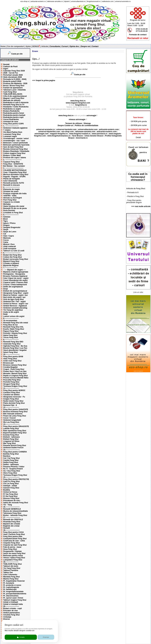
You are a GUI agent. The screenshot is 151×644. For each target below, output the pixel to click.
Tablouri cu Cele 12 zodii (14, 251)
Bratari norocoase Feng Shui (16, 259)
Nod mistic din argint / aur (14, 297)
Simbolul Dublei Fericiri (13, 448)
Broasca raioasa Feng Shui (15, 365)
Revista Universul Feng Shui (15, 149)
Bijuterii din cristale (12, 524)
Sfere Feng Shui (10, 473)
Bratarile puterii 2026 (12, 81)
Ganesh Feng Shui (11, 488)
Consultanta (55, 46)
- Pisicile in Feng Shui (135, 196)
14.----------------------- (11, 450)
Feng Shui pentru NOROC (14, 390)
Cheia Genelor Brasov (94, 136)
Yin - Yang (7, 505)
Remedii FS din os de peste (15, 208)
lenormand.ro (82, 138)
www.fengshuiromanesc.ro (59, 136)
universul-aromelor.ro (123, 1)
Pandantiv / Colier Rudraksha (16, 107)
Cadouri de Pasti (10, 67)
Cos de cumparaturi (15, 46)
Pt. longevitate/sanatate (13, 592)
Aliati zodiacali (9, 246)
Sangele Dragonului (12, 227)
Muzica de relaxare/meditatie (15, 511)
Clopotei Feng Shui (11, 543)
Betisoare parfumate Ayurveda (16, 145)
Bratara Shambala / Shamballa (16, 151)
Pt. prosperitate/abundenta (15, 594)
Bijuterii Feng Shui (11, 261)
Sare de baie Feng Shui (13, 147)
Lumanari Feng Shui (12, 134)
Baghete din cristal (11, 526)
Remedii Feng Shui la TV (14, 105)
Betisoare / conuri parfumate (15, 143)
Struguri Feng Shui (11, 384)
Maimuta (7, 238)
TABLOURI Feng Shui (12, 564)
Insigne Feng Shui (11, 399)
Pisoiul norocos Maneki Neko (16, 378)
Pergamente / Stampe (12, 551)
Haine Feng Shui (10, 335)
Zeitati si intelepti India (13, 604)
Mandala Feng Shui (11, 577)
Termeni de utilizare (74, 123)
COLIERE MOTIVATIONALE (15, 170)
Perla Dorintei (9, 210)
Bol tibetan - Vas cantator (14, 166)
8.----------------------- (11, 318)
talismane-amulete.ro (55, 1)
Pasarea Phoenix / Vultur (14, 467)
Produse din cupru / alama (14, 158)
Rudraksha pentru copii (13, 117)
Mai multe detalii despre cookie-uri (20, 631)
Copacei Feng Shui (11, 162)
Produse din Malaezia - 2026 (15, 83)
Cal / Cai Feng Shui (11, 458)
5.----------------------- (11, 215)
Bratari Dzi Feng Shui (12, 255)
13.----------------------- (11, 424)
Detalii (138, 137)
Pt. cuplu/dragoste (11, 587)
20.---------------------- (11, 606)
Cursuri (65, 46)
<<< (34, 80)
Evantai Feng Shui (11, 435)
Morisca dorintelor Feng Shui (16, 174)
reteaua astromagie (77, 119)
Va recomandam (10, 321)
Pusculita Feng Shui (12, 380)
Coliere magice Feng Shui (14, 153)
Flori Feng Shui (10, 200)
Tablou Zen (8, 572)
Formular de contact (138, 35)
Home (3, 46)
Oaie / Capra (8, 236)
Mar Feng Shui (9, 443)
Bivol (5, 219)
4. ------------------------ (11, 187)
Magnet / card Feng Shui (14, 98)
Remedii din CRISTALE (13, 520)
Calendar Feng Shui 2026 (14, 71)
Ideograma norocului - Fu (14, 397)
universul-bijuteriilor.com (49, 132)
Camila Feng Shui (11, 460)
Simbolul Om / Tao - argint (14, 302)
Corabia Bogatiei (10, 367)
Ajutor (28, 46)
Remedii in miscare (11, 185)
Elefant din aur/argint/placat (15, 291)
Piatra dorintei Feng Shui (14, 403)
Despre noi (86, 46)
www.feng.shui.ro (78, 101)
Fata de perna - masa (12, 547)
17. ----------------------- (12, 517)
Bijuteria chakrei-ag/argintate (16, 272)
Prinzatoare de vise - (12, 501)
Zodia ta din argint (11, 312)
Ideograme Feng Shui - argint (16, 293)
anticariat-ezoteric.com (109, 129)
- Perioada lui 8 (132, 192)
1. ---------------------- (11, 126)
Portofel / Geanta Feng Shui (15, 333)
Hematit (6, 528)
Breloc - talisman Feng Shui (15, 515)
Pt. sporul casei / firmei (13, 598)
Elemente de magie (11, 189)
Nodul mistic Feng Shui (13, 401)
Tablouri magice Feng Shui (15, 600)
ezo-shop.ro (25, 1)
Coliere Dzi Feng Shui (12, 257)
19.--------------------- (11, 562)
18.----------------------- (11, 530)
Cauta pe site (17, 54)
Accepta (21, 637)
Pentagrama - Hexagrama (14, 274)
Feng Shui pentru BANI (13, 357)
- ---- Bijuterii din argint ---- (14, 270)
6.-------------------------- (12, 253)
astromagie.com (42, 134)
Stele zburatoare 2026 (12, 77)
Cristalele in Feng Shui (13, 213)
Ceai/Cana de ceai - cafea (14, 541)
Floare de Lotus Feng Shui (15, 416)
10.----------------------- (11, 354)
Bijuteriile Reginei (11, 266)
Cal (5, 234)
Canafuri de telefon (11, 395)
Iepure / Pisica (9, 223)
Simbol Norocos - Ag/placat (15, 306)
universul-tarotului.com (66, 129)
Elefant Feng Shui (11, 439)
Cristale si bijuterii (11, 263)
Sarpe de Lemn (10, 232)
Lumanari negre (10, 136)
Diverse (6, 619)
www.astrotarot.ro (100, 134)
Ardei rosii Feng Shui (12, 361)
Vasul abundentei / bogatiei (15, 350)
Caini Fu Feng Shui (11, 481)
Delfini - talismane (11, 465)
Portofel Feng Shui (11, 382)
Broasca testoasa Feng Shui (15, 412)
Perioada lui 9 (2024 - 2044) (15, 79)
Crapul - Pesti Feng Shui (14, 369)
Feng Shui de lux (10, 325)
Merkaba (7, 204)
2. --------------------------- (12, 160)
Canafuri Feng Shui (11, 393)
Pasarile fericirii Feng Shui (15, 445)
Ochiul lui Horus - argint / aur (16, 304)
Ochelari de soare (11, 191)
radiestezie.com (108, 1)
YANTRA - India (10, 196)
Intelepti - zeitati (10, 486)
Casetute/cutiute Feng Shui (15, 539)
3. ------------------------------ (13, 168)
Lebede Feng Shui (11, 429)
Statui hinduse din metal (14, 206)
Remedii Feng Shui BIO (13, 342)
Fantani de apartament (13, 88)
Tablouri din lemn (11, 566)
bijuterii (67, 1)
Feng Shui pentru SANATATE (16, 409)
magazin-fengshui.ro (59, 134)
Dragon (6, 225)
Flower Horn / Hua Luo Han (15, 371)
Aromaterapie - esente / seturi (16, 139)
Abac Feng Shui (10, 359)
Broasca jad (8, 363)
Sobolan (7, 217)
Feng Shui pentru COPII (13, 124)
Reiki (5, 314)
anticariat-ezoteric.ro (38, 1)
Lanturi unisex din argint (14, 316)
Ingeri (6, 69)
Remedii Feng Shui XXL (13, 327)
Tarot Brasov (77, 136)
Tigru (5, 221)
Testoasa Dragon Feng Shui (15, 386)
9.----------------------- (11, 340)
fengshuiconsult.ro (94, 1)
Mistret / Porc (9, 244)
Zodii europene (10, 249)
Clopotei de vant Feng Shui (15, 545)
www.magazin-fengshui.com (78, 103)
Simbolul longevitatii (12, 420)
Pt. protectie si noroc (12, 585)
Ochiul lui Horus (10, 492)
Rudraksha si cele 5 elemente (16, 103)
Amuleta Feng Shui (11, 615)
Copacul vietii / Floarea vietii (15, 282)
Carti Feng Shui (10, 92)
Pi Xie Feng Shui (10, 496)
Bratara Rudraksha (11, 111)
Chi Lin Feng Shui (11, 484)
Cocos (6, 240)
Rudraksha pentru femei (14, 113)
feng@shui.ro (81, 105)
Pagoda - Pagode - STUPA (14, 177)
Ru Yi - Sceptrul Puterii (13, 469)
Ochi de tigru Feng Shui (13, 299)
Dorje (6, 289)
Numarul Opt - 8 (10, 405)
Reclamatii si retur (138, 38)
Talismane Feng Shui (12, 513)
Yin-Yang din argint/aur (13, 310)
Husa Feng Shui (10, 549)
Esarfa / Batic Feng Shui (14, 329)
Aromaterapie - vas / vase (14, 141)
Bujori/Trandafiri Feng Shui (15, 433)
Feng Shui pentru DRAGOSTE (16, 426)
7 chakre (7, 130)
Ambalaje (7, 617)
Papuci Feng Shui (11, 331)
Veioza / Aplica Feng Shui (14, 558)
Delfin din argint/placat (13, 287)
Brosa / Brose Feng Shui (14, 86)
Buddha (7, 490)
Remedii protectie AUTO (14, 183)
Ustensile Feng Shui (12, 344)
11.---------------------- (11, 388)
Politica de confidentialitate (86, 126)
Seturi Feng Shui (10, 352)
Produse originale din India (15, 194)
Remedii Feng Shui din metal (16, 323)
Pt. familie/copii (10, 589)
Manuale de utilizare (12, 100)
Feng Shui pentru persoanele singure (134, 201)
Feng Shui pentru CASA (13, 532)
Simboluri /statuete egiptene (15, 128)
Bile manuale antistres (13, 414)
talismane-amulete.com (85, 132)
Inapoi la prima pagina (45, 80)
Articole (45, 46)
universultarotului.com (88, 129)
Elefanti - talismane (11, 437)
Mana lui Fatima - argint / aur (15, 295)
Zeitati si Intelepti (11, 602)
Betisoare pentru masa (13, 556)
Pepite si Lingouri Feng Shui (15, 376)
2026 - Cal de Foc (11, 73)
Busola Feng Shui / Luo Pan (15, 348)
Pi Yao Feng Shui (10, 494)
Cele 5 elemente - (11, 575)
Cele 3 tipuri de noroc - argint (16, 278)
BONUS (36, 46)
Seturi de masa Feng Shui (14, 553)
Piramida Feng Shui (12, 522)
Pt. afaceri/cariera (11, 596)
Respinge (46, 637)
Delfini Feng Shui (11, 462)
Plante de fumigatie (11, 179)
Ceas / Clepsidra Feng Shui (15, 172)
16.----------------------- (11, 507)
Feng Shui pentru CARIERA (15, 452)
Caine (6, 242)
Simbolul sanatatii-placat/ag (15, 308)
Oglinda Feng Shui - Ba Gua (15, 346)
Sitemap (87, 123)
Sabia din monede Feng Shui (16, 503)
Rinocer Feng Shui (11, 498)
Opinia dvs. (75, 46)
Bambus (7, 456)
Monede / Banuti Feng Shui (15, 373)
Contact (95, 46)
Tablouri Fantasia (11, 570)
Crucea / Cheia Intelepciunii (15, 285)
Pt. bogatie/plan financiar (14, 581)
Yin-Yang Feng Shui (12, 568)
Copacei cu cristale (11, 202)
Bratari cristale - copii (12, 608)
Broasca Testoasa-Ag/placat (15, 276)
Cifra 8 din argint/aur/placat (15, 96)
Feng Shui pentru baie (13, 536)
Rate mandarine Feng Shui (15, 431)
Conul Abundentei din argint (15, 280)
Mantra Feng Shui (11, 579)
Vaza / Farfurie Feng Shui (14, 534)
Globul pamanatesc (12, 613)
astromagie (91, 116)
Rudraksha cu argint (12, 109)
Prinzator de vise (10, 611)
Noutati (6, 64)
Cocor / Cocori (9, 418)
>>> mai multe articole (141, 206)
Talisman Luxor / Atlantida (14, 90)
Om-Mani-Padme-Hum (13, 132)
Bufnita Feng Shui (11, 454)
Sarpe (6, 230)
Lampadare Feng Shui (13, 560)
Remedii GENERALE (12, 509)
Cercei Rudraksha (11, 119)
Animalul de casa (11, 122)
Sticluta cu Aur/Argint (12, 198)
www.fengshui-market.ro (80, 134)
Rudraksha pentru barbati (14, 115)
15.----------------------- (11, 477)
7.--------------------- (10, 268)
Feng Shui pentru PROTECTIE (16, 479)
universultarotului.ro (78, 1)
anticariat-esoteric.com (107, 132)
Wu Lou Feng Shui (11, 422)
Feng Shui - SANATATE (13, 164)
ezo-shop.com (68, 132)
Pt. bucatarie (9, 583)
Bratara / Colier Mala (12, 155)
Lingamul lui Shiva (11, 441)
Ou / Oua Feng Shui (12, 471)
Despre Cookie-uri (65, 126)
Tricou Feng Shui (10, 337)
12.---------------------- (11, 407)
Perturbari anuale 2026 (13, 75)
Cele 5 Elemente (10, 181)
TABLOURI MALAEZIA (13, 94)
